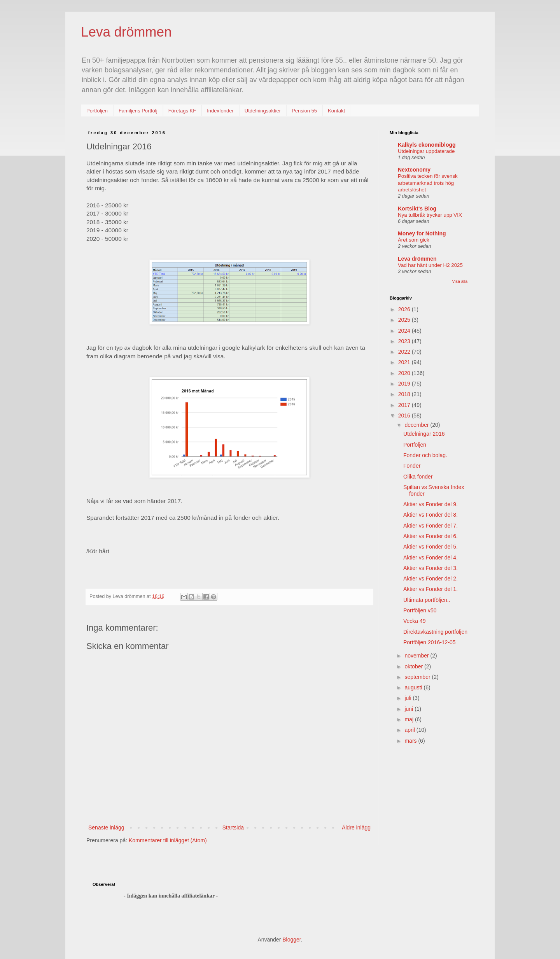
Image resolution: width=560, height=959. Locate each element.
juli (409, 698)
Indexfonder (220, 111)
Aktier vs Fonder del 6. (430, 536)
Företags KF (182, 111)
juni (409, 709)
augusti (414, 687)
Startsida (233, 828)
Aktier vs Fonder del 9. (430, 504)
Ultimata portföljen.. (427, 600)
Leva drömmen (126, 32)
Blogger (291, 940)
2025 (405, 320)
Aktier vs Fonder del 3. (430, 568)
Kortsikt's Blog (417, 209)
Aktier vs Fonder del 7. (430, 526)
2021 (405, 362)
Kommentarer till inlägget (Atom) (168, 840)
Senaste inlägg (106, 828)
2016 (405, 416)
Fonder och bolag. (425, 455)
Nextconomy (414, 170)
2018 (405, 394)
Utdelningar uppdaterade (426, 151)
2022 (405, 352)
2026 (405, 309)
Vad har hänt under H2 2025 (430, 265)
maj (409, 719)
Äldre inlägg (356, 828)
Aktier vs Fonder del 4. (430, 558)
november (417, 656)
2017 (405, 405)
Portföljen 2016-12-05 (430, 642)
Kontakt (336, 111)
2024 (405, 331)
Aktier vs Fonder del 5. (430, 547)
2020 (405, 373)
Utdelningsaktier (263, 111)
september (418, 677)
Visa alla (460, 281)
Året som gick (414, 240)
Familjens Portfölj (138, 111)
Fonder (412, 466)
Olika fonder (418, 477)
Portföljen (97, 111)
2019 (405, 384)
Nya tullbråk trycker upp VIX (430, 215)
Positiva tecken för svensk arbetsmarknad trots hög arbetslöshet (428, 183)
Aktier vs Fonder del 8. (430, 515)
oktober (414, 666)
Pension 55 (304, 111)
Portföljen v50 (420, 610)
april (410, 730)
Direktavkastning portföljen (435, 632)
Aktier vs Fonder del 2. (430, 579)
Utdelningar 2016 (424, 434)
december (417, 425)
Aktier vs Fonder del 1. (430, 589)
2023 (405, 341)
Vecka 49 (415, 621)
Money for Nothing (422, 233)
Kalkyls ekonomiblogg (427, 145)
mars (411, 741)
